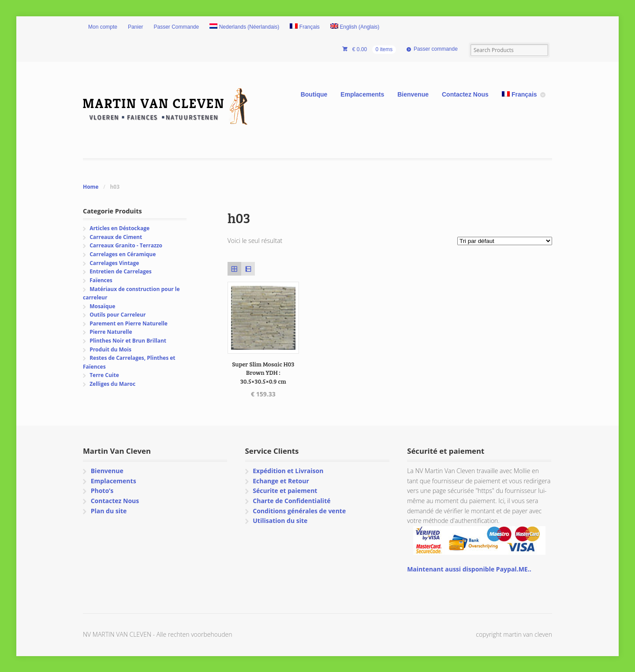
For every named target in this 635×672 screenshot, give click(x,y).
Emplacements (362, 94)
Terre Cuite (104, 375)
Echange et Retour (281, 481)
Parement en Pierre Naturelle (129, 323)
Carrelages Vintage (114, 263)
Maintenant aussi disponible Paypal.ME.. (469, 569)
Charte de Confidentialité (291, 501)
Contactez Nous (465, 94)
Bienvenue (413, 94)
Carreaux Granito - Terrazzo (126, 245)
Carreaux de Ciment (116, 237)
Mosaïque (102, 306)
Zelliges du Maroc (112, 384)
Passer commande (436, 49)
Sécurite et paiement (285, 491)
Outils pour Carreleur (118, 315)
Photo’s (102, 491)
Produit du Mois (110, 349)
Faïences (101, 280)
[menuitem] (244, 27)
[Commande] (505, 241)
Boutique (314, 94)
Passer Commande (177, 27)
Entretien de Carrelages (121, 271)
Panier (136, 27)
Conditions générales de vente (299, 511)
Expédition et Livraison (288, 471)
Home (91, 187)
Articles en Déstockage (120, 228)
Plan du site (109, 511)
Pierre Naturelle (111, 332)
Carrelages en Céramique (123, 254)
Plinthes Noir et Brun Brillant (128, 341)
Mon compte (103, 27)
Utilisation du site (280, 521)
